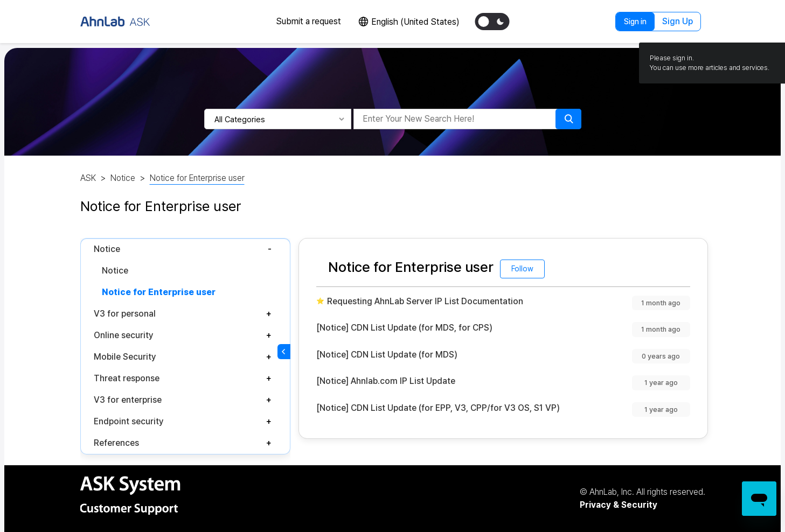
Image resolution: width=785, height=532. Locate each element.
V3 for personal (125, 314)
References (116, 443)
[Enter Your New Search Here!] (457, 119)
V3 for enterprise (128, 400)
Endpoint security (129, 421)
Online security (124, 335)
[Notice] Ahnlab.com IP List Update (386, 381)
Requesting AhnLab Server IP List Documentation (425, 301)
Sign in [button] (635, 22)
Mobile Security (125, 357)
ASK (88, 178)
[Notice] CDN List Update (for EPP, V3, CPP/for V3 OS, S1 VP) (438, 408)
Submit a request (308, 21)
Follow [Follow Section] (522, 269)
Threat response (127, 378)
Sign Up (678, 21)
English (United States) (415, 22)
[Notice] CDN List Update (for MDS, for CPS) (404, 328)
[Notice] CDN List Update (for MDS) (387, 355)
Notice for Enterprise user (197, 178)
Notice (123, 178)
